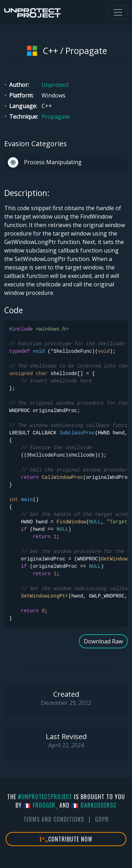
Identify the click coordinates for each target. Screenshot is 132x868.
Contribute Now (66, 839)
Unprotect (55, 85)
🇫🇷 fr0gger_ (41, 805)
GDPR (102, 819)
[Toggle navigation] (118, 12)
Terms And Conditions (54, 819)
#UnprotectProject (45, 797)
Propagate (56, 117)
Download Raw (103, 641)
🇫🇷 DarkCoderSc (94, 805)
